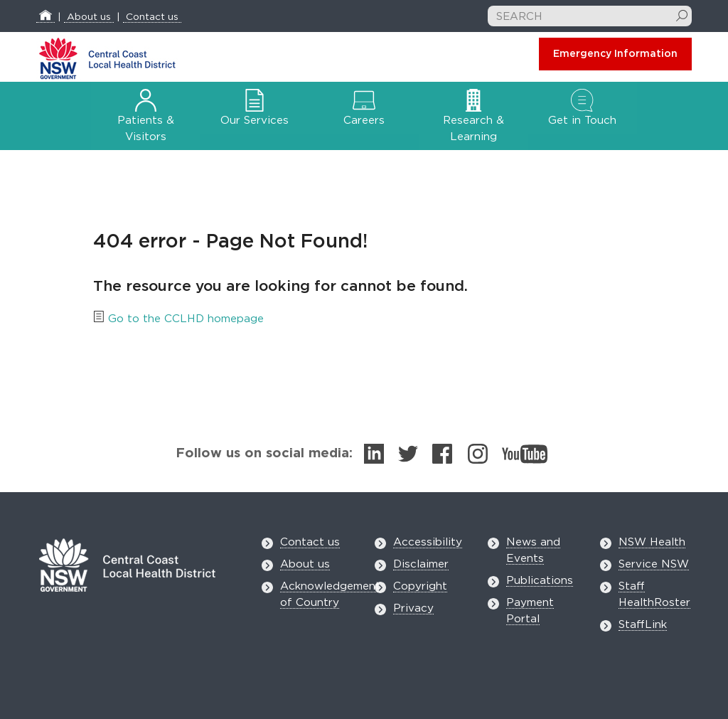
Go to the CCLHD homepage (186, 319)
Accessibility (428, 542)
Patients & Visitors (146, 119)
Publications (540, 581)
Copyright (420, 586)
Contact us (152, 17)
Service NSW (654, 564)
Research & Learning (473, 119)
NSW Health (652, 542)
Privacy (413, 608)
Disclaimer (421, 564)
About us (89, 17)
